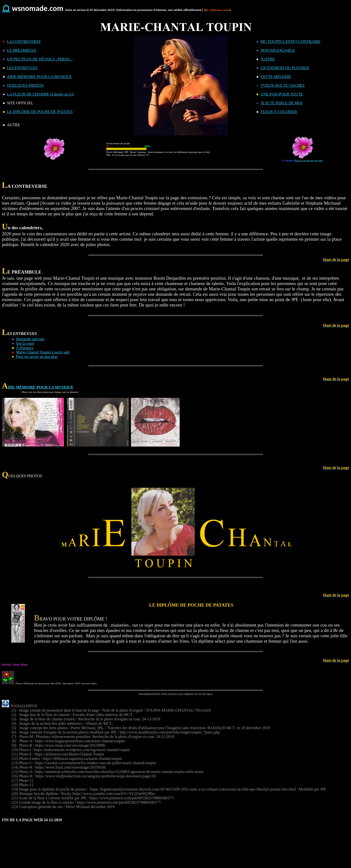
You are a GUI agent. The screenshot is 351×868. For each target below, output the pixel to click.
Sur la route (25, 343)
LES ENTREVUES (22, 68)
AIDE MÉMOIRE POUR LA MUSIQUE (39, 77)
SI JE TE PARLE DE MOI (281, 103)
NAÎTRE (268, 59)
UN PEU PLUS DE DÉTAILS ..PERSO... (40, 59)
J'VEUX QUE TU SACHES (283, 85)
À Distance (25, 348)
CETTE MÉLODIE (276, 77)
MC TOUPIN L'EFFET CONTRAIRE (291, 42)
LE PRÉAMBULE (22, 50)
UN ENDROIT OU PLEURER (285, 68)
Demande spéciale (30, 339)
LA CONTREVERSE (24, 42)
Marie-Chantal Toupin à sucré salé (43, 352)
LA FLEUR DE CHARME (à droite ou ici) (41, 94)
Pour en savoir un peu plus (308, 160)
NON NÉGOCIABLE (278, 50)
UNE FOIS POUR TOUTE (282, 94)
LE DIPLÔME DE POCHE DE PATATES (39, 112)
